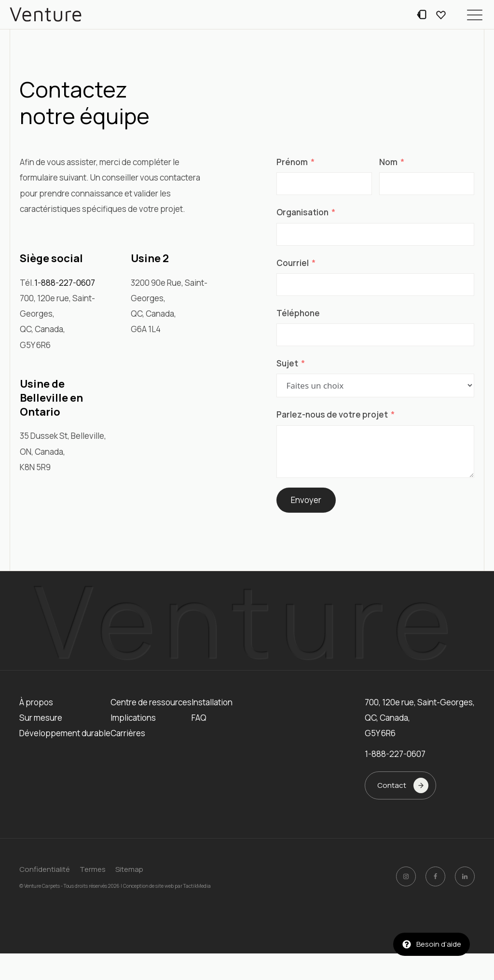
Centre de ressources (151, 702)
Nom (388, 162)
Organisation (302, 212)
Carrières (128, 733)
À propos (36, 702)
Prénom (292, 162)
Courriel (293, 263)
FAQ (199, 718)
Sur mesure (41, 718)
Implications (133, 718)
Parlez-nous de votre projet (332, 414)
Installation (212, 702)
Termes (93, 869)
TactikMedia (197, 885)
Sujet (287, 363)
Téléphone (298, 313)
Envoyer (306, 500)
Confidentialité (45, 869)
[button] (475, 14)
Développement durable (65, 733)
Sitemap (129, 869)
